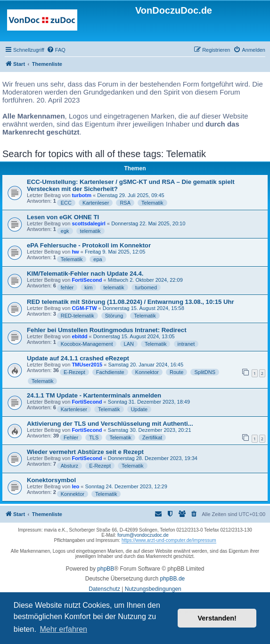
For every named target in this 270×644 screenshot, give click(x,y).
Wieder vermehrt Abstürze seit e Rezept (85, 452)
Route (176, 372)
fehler (67, 287)
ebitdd (79, 336)
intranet (186, 344)
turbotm (82, 195)
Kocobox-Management (87, 344)
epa (98, 259)
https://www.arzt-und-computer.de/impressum (169, 540)
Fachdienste (110, 372)
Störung (114, 316)
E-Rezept (74, 372)
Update (139, 409)
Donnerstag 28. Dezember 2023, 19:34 (153, 458)
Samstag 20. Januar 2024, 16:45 (146, 365)
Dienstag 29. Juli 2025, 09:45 (131, 195)
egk (65, 231)
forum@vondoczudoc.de (143, 535)
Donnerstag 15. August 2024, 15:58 (143, 308)
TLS (94, 437)
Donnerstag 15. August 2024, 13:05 (134, 336)
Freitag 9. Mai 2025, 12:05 (115, 252)
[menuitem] (56, 50)
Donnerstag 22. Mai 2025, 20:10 (148, 223)
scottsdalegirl (89, 223)
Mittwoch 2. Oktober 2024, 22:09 (145, 280)
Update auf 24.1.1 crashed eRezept (78, 358)
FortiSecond (87, 280)
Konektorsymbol (51, 480)
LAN (129, 344)
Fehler (71, 437)
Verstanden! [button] (217, 618)
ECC (66, 203)
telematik (90, 231)
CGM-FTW (84, 308)
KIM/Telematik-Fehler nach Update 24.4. (85, 274)
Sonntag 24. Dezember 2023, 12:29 (126, 486)
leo (75, 486)
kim (88, 287)
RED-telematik (78, 316)
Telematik (152, 203)
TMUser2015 (87, 365)
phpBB (106, 569)
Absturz (70, 466)
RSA (125, 203)
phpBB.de (173, 579)
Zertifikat (152, 437)
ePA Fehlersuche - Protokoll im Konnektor (89, 245)
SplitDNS (205, 372)
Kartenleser (96, 203)
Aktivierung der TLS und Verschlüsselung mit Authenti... (110, 424)
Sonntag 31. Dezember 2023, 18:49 (149, 402)
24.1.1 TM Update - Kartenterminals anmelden (94, 395)
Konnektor (147, 372)
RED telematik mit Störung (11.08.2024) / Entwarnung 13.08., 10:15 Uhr (131, 302)
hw (75, 252)
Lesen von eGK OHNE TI (63, 217)
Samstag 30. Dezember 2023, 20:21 (150, 430)
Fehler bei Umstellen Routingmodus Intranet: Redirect (107, 330)
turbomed (146, 287)
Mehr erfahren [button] (63, 629)
